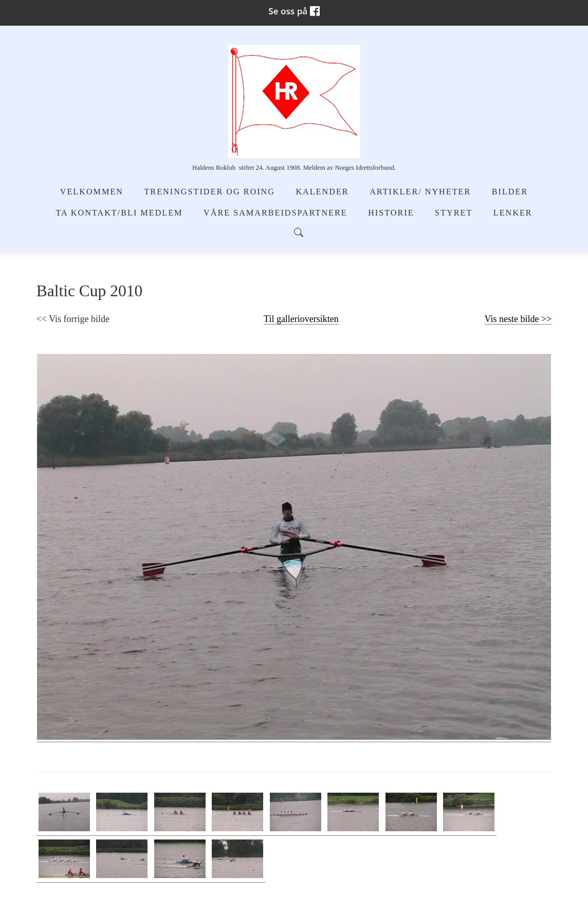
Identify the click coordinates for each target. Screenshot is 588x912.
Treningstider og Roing (209, 192)
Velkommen (92, 192)
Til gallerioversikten (301, 319)
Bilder (510, 192)
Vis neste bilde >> (518, 319)
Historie (391, 213)
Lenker (513, 213)
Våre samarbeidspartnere (275, 213)
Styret (454, 213)
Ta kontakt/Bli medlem (119, 213)
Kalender (322, 192)
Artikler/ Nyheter (420, 192)
